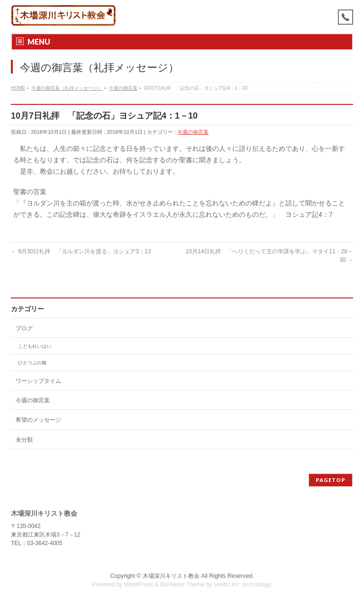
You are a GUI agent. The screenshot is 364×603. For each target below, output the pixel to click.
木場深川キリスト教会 (171, 576)
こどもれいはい (35, 346)
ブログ (24, 328)
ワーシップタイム (38, 381)
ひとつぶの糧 (32, 363)
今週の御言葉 (193, 132)
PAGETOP (331, 480)
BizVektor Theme (182, 584)
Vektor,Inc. (227, 584)
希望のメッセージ (38, 420)
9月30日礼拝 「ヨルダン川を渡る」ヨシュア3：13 (81, 251)
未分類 (24, 440)
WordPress (139, 584)
